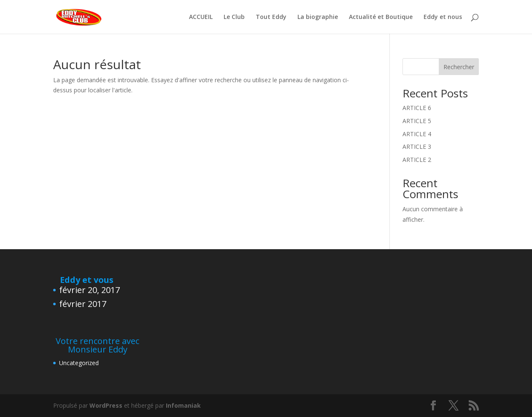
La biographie (318, 17)
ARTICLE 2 (417, 160)
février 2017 (83, 304)
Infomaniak (183, 405)
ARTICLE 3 (417, 147)
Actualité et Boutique (381, 17)
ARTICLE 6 (417, 108)
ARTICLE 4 (417, 134)
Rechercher (459, 67)
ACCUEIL (201, 17)
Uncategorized (79, 363)
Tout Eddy (271, 17)
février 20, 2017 (89, 290)
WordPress (106, 405)
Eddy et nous (443, 17)
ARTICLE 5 (417, 121)
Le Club (234, 17)
